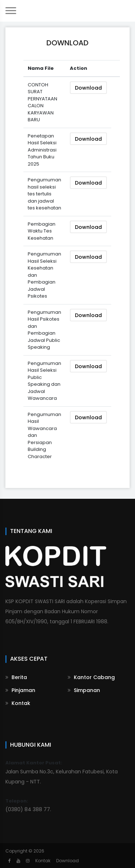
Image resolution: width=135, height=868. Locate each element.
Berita (16, 677)
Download (88, 88)
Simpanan (84, 690)
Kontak (18, 703)
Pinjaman (20, 690)
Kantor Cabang (91, 677)
